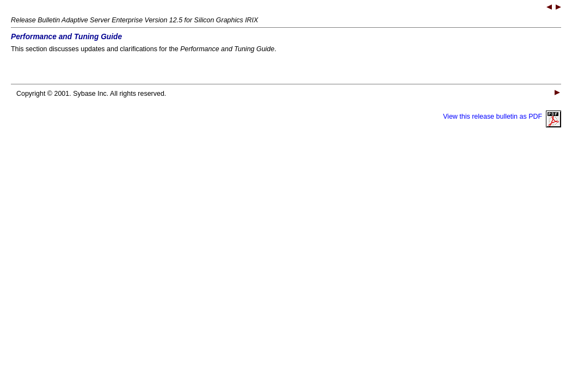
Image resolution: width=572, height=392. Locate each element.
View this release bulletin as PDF (502, 117)
